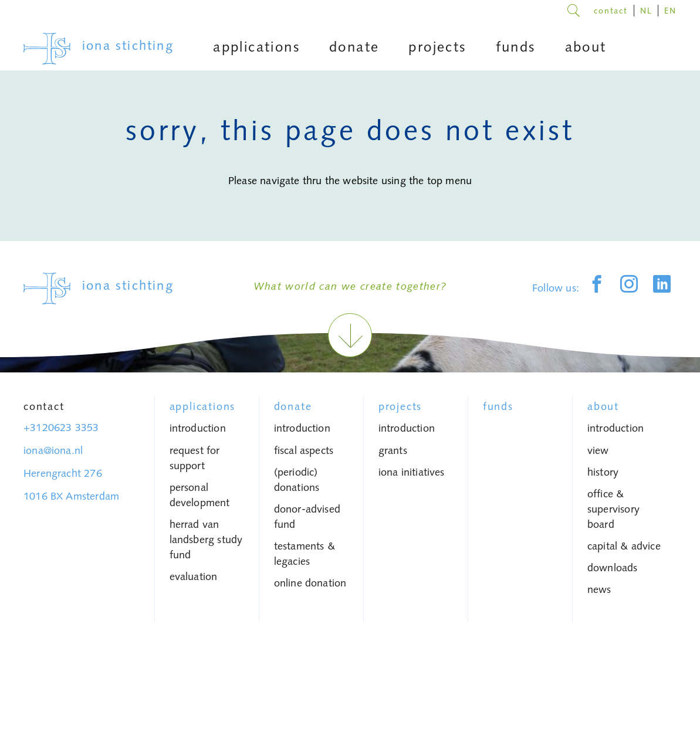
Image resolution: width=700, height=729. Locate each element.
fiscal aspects (304, 450)
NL (646, 11)
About (603, 406)
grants (393, 450)
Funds (498, 406)
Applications (203, 406)
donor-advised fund (307, 517)
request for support (195, 458)
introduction (198, 428)
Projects (400, 406)
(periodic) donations (297, 480)
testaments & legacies (305, 554)
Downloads (613, 568)
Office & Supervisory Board (613, 509)
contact (611, 11)
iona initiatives (412, 472)
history (603, 472)
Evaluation (194, 577)
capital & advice (624, 546)
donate (293, 406)
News (599, 589)
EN (670, 11)
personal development (200, 495)
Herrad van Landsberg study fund (206, 540)
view (598, 450)
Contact (44, 406)
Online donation (310, 583)
